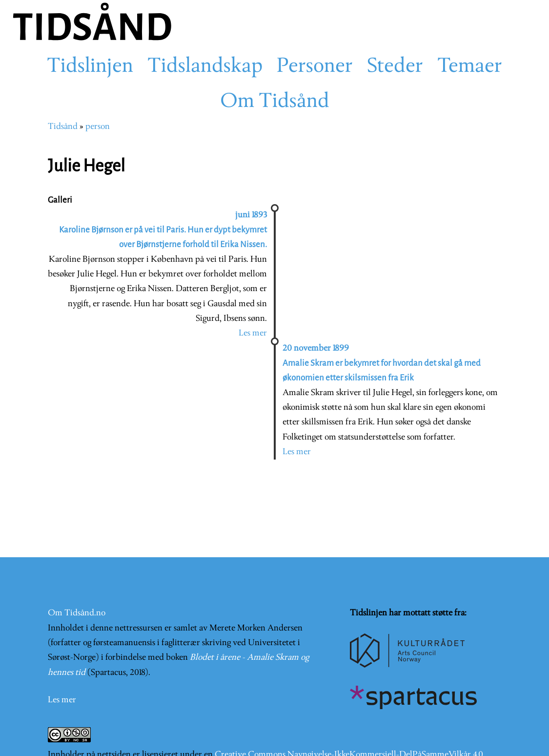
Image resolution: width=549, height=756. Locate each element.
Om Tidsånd (275, 102)
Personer (315, 67)
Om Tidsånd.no (77, 613)
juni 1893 (251, 215)
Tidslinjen (90, 67)
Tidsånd (63, 127)
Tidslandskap (205, 67)
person (98, 127)
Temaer (470, 67)
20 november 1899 (316, 348)
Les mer (253, 333)
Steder (395, 67)
